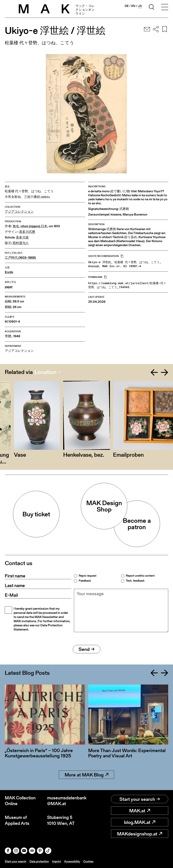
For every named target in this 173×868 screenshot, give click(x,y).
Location (45, 372)
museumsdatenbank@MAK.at (67, 801)
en (133, 6)
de (127, 6)
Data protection (39, 861)
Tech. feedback (135, 581)
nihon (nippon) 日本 (34, 226)
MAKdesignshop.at (140, 834)
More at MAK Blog (86, 775)
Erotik (9, 272)
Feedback (85, 581)
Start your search (140, 799)
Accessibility (72, 861)
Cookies (88, 861)
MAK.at (140, 811)
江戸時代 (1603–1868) (20, 258)
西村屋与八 (21, 243)
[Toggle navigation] (165, 8)
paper (9, 287)
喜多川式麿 (27, 232)
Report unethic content (140, 576)
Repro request (88, 576)
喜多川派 (22, 237)
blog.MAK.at (140, 822)
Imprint (57, 861)
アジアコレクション (19, 212)
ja (140, 6)
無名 (16, 226)
